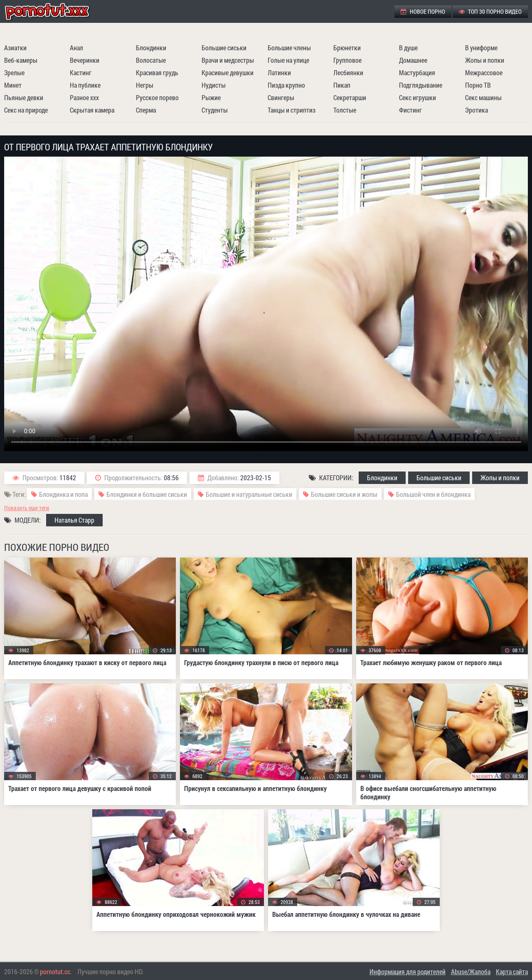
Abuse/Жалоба (471, 971)
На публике (85, 85)
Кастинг (81, 72)
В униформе (481, 48)
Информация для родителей (408, 971)
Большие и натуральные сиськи (249, 494)
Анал (76, 48)
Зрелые (14, 72)
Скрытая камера (92, 110)
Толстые (345, 110)
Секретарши (350, 97)
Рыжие (211, 97)
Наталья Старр (74, 520)
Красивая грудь (157, 72)
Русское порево (157, 97)
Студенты (215, 110)
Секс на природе (26, 110)
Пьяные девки (24, 97)
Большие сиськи (224, 48)
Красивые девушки (228, 72)
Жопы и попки (485, 60)
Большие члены (289, 48)
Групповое (347, 60)
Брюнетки (347, 48)
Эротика (477, 110)
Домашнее (413, 60)
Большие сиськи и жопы (344, 494)
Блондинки (151, 48)
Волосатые (151, 60)
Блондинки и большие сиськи (147, 494)
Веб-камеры (21, 60)
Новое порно (423, 11)
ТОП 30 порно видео (490, 11)
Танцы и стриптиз (292, 110)
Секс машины (483, 97)
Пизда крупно (286, 85)
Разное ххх (84, 97)
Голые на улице (288, 60)
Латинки (279, 72)
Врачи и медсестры (228, 60)
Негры (145, 85)
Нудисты (214, 85)
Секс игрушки (417, 97)
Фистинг (410, 110)
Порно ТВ (478, 85)
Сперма (146, 110)
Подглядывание (421, 85)
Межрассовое (484, 72)
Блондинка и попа (63, 494)
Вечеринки (85, 60)
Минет (13, 85)
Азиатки (15, 48)
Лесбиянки (348, 72)
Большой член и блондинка (433, 494)
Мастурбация (417, 72)
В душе (408, 48)
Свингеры (281, 97)
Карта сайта (512, 971)
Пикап (342, 85)
